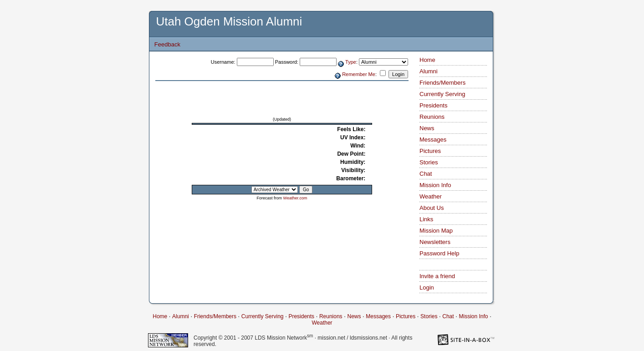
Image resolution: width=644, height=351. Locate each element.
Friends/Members (442, 83)
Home (427, 60)
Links (426, 219)
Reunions (432, 117)
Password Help (439, 253)
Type (351, 62)
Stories (429, 162)
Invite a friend (437, 276)
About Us (432, 208)
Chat (426, 174)
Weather (431, 196)
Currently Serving (442, 94)
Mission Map (436, 231)
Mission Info (435, 185)
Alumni (429, 71)
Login (427, 287)
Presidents (433, 105)
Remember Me (359, 74)
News (427, 128)
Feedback (167, 44)
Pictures (430, 151)
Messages (433, 140)
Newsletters (435, 242)
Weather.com (295, 198)
